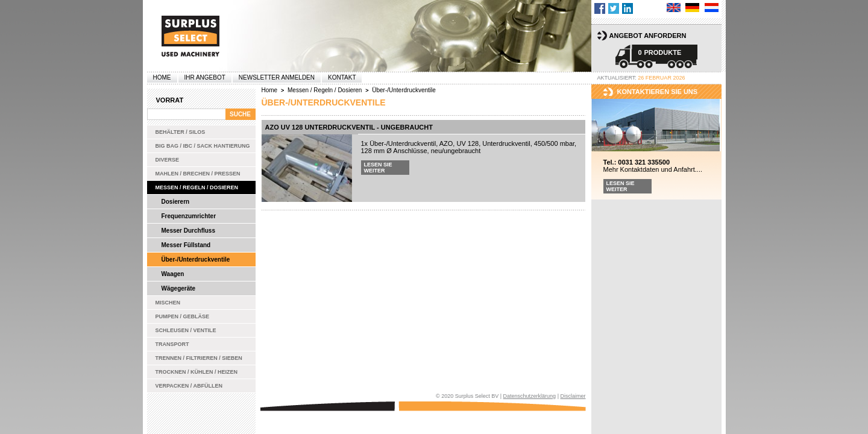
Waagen (173, 274)
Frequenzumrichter (189, 216)
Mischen (168, 303)
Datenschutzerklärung (530, 396)
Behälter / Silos (181, 132)
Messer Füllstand (186, 245)
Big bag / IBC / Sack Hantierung (203, 146)
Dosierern (176, 202)
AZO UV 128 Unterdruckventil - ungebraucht (349, 127)
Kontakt (342, 77)
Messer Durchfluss (188, 231)
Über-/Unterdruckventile (196, 259)
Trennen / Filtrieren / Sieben (199, 358)
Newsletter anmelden (277, 77)
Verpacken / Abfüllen (189, 386)
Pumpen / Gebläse (183, 316)
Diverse (168, 160)
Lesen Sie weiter (378, 168)
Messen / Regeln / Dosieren (197, 187)
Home (162, 77)
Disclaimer (573, 396)
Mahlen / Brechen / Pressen (198, 174)
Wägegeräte (179, 288)
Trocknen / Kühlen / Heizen (197, 372)
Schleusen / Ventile (186, 330)
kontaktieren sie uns (658, 92)
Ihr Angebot (205, 77)
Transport (172, 344)
